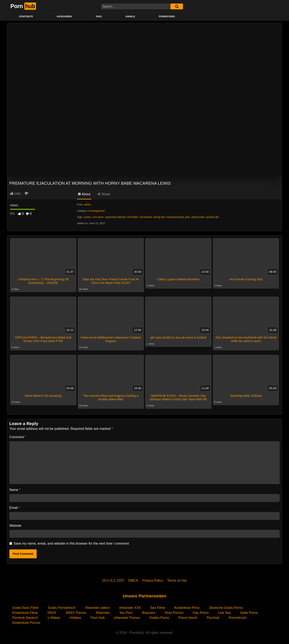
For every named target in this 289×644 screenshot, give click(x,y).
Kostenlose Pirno (187, 607)
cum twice (98, 217)
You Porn (126, 612)
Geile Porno (249, 612)
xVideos (75, 617)
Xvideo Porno (159, 617)
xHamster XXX (130, 607)
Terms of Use (177, 580)
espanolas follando (115, 217)
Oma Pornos (174, 612)
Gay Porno (201, 612)
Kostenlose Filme (25, 612)
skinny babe (198, 217)
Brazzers (149, 612)
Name (15, 489)
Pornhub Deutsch (25, 617)
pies (188, 217)
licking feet (159, 217)
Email (15, 507)
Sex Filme (158, 607)
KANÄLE (130, 16)
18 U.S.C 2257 (113, 580)
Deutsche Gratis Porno (226, 607)
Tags (99, 16)
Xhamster (103, 612)
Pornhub (213, 617)
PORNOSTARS (167, 16)
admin (88, 205)
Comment (18, 436)
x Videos (54, 617)
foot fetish (133, 217)
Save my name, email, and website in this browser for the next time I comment (71, 543)
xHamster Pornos (127, 617)
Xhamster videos (97, 607)
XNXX (52, 612)
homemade (146, 217)
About (84, 194)
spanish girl (212, 217)
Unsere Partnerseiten (144, 595)
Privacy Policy (153, 580)
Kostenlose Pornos (26, 622)
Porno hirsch (188, 617)
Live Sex (224, 612)
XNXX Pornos (76, 612)
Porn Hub (98, 617)
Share (104, 194)
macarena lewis (175, 217)
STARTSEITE (26, 16)
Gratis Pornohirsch (62, 607)
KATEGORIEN (64, 16)
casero (87, 217)
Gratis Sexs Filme (25, 607)
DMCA (133, 580)
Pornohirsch (237, 617)
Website (15, 525)
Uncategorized (97, 211)
